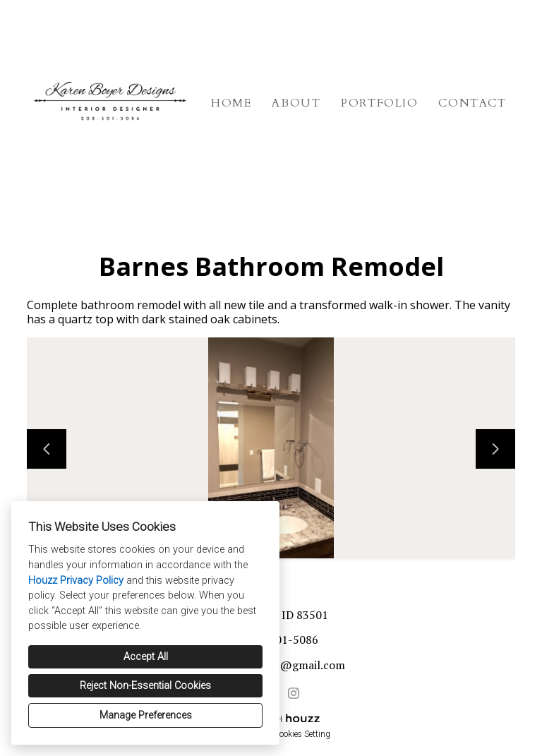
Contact (472, 103)
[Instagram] (294, 693)
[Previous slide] (47, 449)
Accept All (146, 657)
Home (231, 103)
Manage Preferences (146, 715)
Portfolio (379, 103)
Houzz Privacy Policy (76, 581)
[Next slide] (495, 449)
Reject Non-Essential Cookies (145, 686)
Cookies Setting (302, 734)
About (296, 103)
